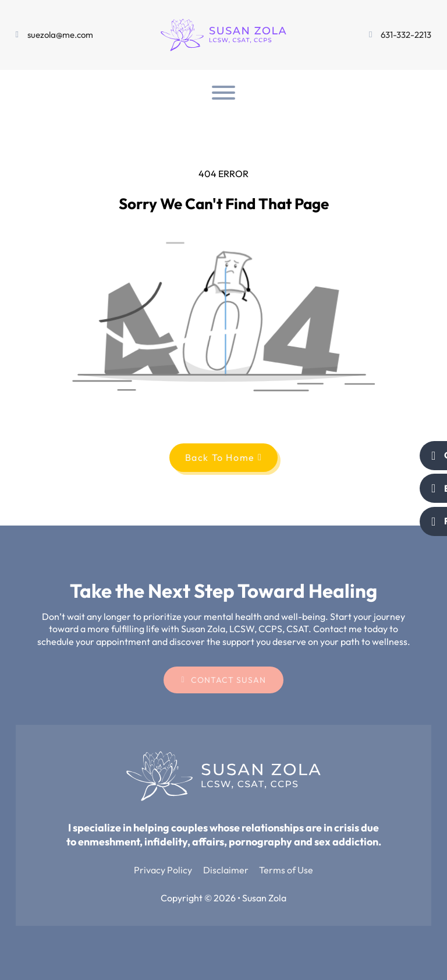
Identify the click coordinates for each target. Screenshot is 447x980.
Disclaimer (226, 870)
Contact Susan (223, 680)
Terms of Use (286, 870)
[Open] (223, 93)
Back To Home (224, 457)
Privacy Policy (163, 870)
